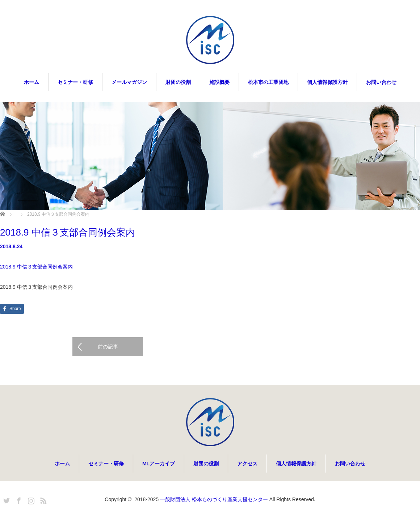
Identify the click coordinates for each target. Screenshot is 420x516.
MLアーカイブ (159, 464)
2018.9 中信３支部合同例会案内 (36, 267)
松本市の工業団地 (268, 82)
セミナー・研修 (75, 82)
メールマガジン (129, 82)
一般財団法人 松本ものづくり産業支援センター (214, 499)
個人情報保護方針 (327, 82)
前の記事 (108, 347)
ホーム (31, 82)
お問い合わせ (381, 82)
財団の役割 (178, 82)
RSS (42, 499)
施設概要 (219, 82)
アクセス (247, 464)
